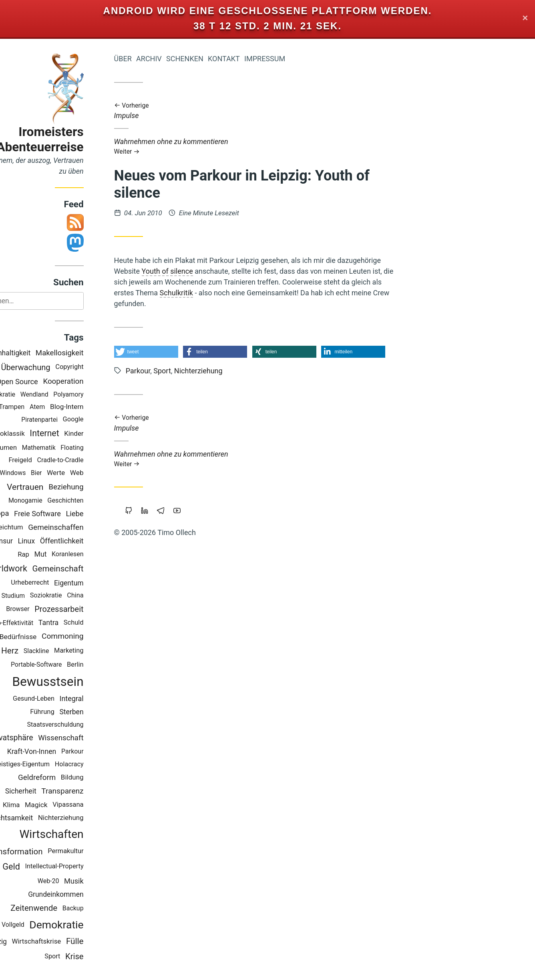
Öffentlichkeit (90, 541)
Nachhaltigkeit (37, 353)
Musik (102, 881)
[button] (175, 352)
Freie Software (66, 514)
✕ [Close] (525, 19)
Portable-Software (65, 665)
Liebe (103, 514)
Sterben (100, 712)
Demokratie (85, 925)
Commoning (91, 636)
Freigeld (49, 460)
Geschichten (94, 501)
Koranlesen (96, 555)
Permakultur (94, 852)
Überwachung (54, 368)
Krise (103, 957)
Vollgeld (41, 925)
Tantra (77, 623)
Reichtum (37, 527)
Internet (73, 434)
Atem (66, 407)
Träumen (32, 448)
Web (105, 473)
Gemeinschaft (86, 569)
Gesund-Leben (62, 699)
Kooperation (92, 382)
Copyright (98, 368)
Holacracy (98, 765)
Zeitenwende (63, 908)
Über (151, 59)
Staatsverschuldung (84, 725)
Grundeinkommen (84, 895)
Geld (40, 867)
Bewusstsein (76, 682)
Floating (101, 448)
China (104, 596)
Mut (69, 555)
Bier (65, 473)
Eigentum (97, 583)
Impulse (283, 111)
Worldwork (35, 569)
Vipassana (97, 805)
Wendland (63, 395)
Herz (38, 651)
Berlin (104, 665)
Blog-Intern (95, 407)
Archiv (177, 59)
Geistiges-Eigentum (50, 765)
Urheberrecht (59, 583)
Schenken (213, 59)
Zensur (30, 541)
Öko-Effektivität (40, 623)
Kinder (103, 434)
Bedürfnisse (47, 637)
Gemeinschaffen (84, 528)
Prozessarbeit (88, 609)
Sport (81, 957)
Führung (71, 712)
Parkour (101, 752)
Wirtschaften (80, 835)
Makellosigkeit (88, 354)
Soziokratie (74, 596)
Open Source (46, 382)
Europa (26, 514)
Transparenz (91, 791)
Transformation (43, 852)
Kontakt (252, 59)
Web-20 (77, 881)
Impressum (293, 59)
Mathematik (67, 448)
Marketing (97, 651)
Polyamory (97, 395)
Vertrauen (54, 487)
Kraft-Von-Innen (60, 752)
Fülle (103, 942)
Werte (84, 473)
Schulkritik (205, 293)
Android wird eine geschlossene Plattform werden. (268, 11)
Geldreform (65, 778)
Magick (65, 805)
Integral (100, 699)
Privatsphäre (40, 738)
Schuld (102, 623)
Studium (42, 596)
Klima (40, 805)
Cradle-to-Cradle (89, 460)
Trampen (40, 407)
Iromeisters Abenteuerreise (69, 139)
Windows (41, 473)
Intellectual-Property (83, 867)
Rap (52, 555)
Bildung (101, 778)
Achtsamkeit (41, 819)
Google (102, 420)
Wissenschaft (90, 738)
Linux (55, 541)
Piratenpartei (68, 420)
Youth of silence (196, 271)
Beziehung (95, 487)
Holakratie (29, 395)
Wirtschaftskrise (65, 942)
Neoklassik (37, 434)
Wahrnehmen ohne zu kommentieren (283, 146)
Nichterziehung (89, 818)
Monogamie (54, 501)
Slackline (65, 651)
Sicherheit (49, 792)
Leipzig (24, 942)
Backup (102, 909)
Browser (46, 609)
